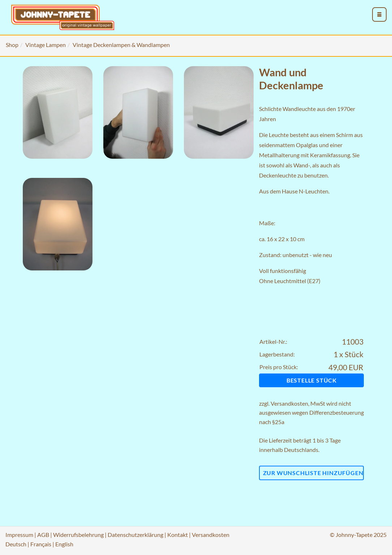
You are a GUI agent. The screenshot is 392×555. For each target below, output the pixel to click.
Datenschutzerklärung (135, 535)
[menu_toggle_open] (379, 14)
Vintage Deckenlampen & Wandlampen (121, 45)
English (64, 544)
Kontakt (178, 535)
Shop (12, 45)
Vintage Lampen (46, 45)
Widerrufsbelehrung (78, 535)
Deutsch (16, 544)
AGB (43, 535)
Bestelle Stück (312, 380)
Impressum (19, 535)
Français (41, 544)
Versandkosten (289, 403)
